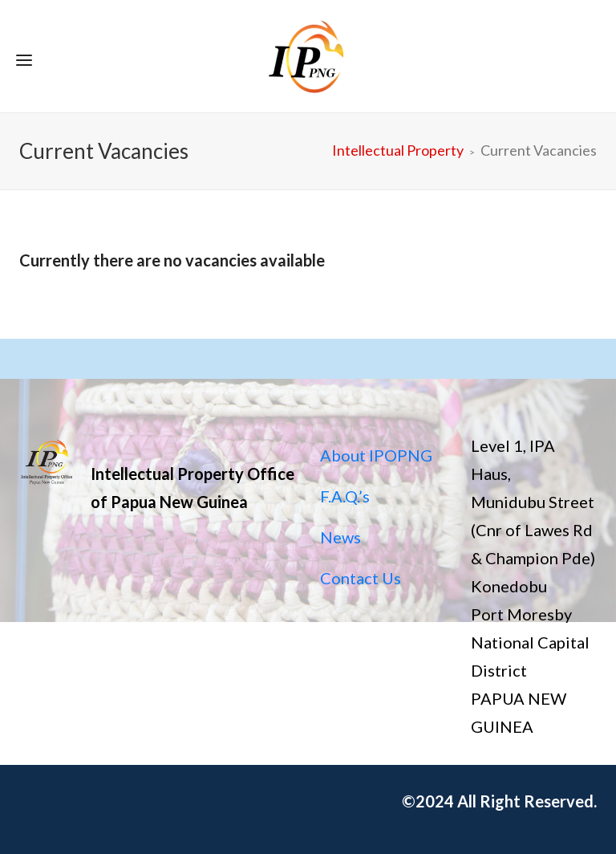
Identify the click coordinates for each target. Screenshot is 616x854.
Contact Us (361, 578)
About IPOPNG (376, 455)
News (340, 537)
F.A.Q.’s (345, 496)
